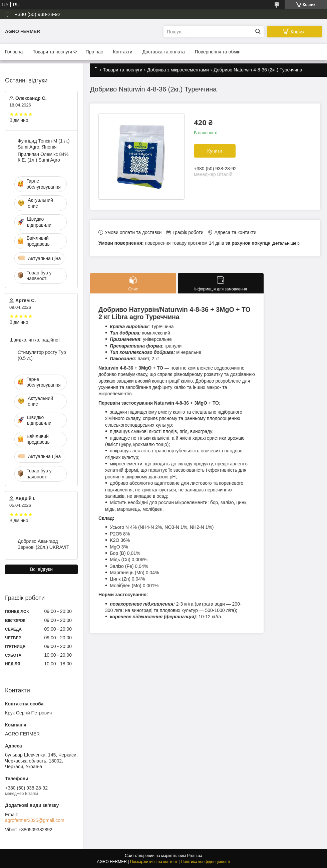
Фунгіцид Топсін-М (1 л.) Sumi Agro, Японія (44, 144)
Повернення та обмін (218, 52)
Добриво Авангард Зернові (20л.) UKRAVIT (43, 544)
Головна (14, 52)
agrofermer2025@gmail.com (35, 820)
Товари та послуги (52, 52)
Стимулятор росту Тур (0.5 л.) (42, 355)
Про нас (94, 52)
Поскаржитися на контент (154, 862)
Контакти (122, 52)
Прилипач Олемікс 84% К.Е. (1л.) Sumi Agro (43, 157)
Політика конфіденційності (206, 862)
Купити (215, 151)
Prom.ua (195, 856)
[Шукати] (258, 32)
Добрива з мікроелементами (178, 70)
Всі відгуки (41, 569)
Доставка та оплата (164, 52)
